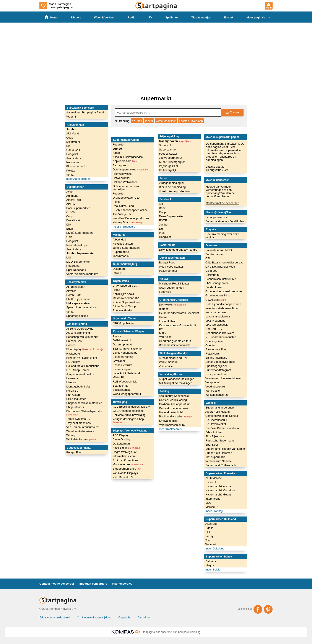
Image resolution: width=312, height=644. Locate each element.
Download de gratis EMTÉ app (178, 250)
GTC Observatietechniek (128, 411)
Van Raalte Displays (125, 473)
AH (161, 204)
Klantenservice (122, 584)
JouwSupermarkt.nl (171, 158)
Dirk (69, 146)
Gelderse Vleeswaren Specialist (179, 313)
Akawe (117, 336)
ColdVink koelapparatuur (174, 404)
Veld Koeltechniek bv (172, 425)
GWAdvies (216, 300)
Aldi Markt (73, 133)
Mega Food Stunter (171, 267)
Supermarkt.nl (121, 252)
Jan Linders (74, 158)
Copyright (125, 617)
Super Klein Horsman (219, 453)
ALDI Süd (211, 524)
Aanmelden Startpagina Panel (85, 112)
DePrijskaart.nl (122, 340)
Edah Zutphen (214, 432)
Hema (116, 290)
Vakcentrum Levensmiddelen (223, 378)
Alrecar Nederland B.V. (173, 358)
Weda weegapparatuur (127, 394)
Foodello (118, 145)
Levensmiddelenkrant (219, 316)
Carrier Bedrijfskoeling (173, 400)
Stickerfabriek (121, 390)
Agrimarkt (72, 196)
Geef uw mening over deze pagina (222, 236)
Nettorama (73, 162)
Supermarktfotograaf (218, 370)
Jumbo (71, 129)
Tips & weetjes (201, 17)
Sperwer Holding (123, 310)
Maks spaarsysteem (79, 303)
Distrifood (211, 271)
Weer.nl (71, 117)
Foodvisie (165, 292)
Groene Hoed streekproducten (224, 291)
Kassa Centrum (122, 365)
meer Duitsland (215, 548)
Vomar (70, 175)
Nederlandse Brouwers (220, 333)
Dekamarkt (119, 269)
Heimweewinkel (122, 174)
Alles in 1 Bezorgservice (128, 157)
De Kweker (172, 305)
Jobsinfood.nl (121, 256)
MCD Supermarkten (79, 262)
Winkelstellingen (81, 439)
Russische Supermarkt (220, 441)
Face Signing (127, 448)
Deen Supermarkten (172, 216)
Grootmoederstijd (218, 295)
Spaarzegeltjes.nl (216, 366)
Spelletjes (172, 17)
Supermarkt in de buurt (220, 408)
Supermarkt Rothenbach (221, 465)
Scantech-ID (120, 386)
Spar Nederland (76, 270)
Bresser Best (74, 341)
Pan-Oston (73, 395)
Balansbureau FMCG (219, 250)
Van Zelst (165, 337)
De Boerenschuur (216, 420)
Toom (209, 540)
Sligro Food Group (124, 306)
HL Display (73, 362)
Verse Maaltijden (166, 121)
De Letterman (121, 444)
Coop (70, 138)
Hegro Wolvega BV (125, 452)
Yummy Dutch (127, 222)
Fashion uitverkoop (191, 121)
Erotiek (229, 17)
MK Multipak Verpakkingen (176, 383)
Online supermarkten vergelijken (126, 188)
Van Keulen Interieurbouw (82, 427)
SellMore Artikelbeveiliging (129, 415)
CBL (208, 258)
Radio (132, 17)
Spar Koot (212, 445)
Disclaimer (144, 617)
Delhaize (211, 561)
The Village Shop (123, 214)
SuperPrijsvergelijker (172, 162)
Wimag (71, 435)
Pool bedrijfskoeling (176, 416)
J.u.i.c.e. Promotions (125, 460)
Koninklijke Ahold (123, 294)
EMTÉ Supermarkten (79, 233)
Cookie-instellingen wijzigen (94, 617)
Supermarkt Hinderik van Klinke (225, 449)
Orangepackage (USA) (127, 198)
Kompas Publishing (189, 632)
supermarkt (156, 98)
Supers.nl (165, 145)
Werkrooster (213, 391)
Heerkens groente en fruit (175, 341)
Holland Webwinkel (125, 182)
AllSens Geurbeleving (80, 329)
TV (150, 17)
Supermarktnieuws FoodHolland (225, 221)
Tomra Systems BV (78, 419)
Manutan (72, 382)
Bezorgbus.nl (121, 165)
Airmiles (71, 291)
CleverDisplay (121, 439)
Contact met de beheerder (222, 203)
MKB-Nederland (215, 321)
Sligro (163, 333)
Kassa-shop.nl (122, 369)
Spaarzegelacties (77, 316)
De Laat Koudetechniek (174, 408)
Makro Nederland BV (126, 298)
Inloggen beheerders (93, 584)
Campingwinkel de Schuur (222, 416)
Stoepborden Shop (127, 469)
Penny (209, 536)
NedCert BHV (214, 329)
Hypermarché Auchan (219, 486)
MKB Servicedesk (217, 325)
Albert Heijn (74, 200)
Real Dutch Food (123, 206)
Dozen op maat (122, 344)
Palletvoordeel (168, 271)
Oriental (210, 345)
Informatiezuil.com (124, 456)
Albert (116, 153)
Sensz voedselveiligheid (220, 362)
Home (51, 17)
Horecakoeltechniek (171, 412)
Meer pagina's (259, 18)
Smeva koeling (168, 421)
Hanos (163, 317)
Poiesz (71, 171)
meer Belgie (213, 570)
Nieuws (76, 17)
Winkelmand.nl (168, 362)
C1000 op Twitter (124, 323)
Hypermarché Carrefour (220, 490)
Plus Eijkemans (215, 436)
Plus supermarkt (76, 166)
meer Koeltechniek (171, 429)
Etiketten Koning (123, 357)
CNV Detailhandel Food (220, 267)
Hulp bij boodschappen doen (223, 304)
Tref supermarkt (215, 457)
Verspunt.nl (212, 382)
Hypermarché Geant (218, 494)
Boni (162, 208)
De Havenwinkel (216, 424)
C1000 (70, 212)
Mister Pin (119, 377)
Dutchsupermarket (131, 169)
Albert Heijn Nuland (218, 412)
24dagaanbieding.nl (171, 183)
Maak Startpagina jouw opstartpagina (56, 6)
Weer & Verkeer (104, 17)
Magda (210, 565)
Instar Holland (168, 321)
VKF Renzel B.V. (123, 477)
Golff (69, 237)
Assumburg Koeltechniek (175, 396)
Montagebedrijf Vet (78, 387)
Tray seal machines (78, 423)
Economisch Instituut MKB (222, 279)
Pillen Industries (76, 399)
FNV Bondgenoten (217, 283)
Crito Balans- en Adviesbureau (224, 262)
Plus (162, 233)
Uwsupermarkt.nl (216, 374)
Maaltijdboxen (175, 141)
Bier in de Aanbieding (172, 187)
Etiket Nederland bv (125, 353)
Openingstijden (215, 341)
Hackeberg (73, 354)
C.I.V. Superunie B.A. (126, 286)
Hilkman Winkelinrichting (82, 358)
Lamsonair (73, 378)
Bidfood (164, 309)
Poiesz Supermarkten (126, 302)
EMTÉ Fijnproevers (78, 299)
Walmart (211, 544)
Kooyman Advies (216, 312)
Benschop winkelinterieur (82, 337)
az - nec (137, 121)
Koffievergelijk (168, 170)
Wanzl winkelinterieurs (80, 431)
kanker (149, 121)
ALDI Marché (214, 478)
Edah (70, 229)
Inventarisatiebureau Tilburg (223, 308)
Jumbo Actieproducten (174, 191)
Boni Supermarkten (78, 208)
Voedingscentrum (216, 387)
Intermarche (213, 499)
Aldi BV (71, 204)
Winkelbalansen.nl (217, 395)
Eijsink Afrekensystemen (128, 349)
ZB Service (166, 366)
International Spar (77, 245)
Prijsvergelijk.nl (168, 166)
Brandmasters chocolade (175, 345)
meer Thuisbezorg (124, 227)
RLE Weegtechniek (125, 382)
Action (70, 192)
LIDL (208, 503)
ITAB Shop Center (78, 370)
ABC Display (121, 435)
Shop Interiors (75, 407)
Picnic (116, 202)
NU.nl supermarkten (172, 288)
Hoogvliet (72, 154)
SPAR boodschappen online (130, 210)
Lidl (68, 257)
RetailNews (213, 354)
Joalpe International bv (80, 374)
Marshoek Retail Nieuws (174, 284)
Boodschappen (215, 254)
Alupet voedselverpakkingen (177, 379)
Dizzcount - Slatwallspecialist (84, 413)
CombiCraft (73, 295)
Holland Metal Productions (83, 366)
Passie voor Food (216, 349)
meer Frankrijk (214, 511)
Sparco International (82, 307)
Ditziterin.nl (212, 275)
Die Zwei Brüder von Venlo (222, 428)
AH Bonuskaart (76, 287)
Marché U (211, 507)
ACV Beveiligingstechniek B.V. (132, 407)
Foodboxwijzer (168, 154)
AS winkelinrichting (78, 333)
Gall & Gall (73, 150)
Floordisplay (85, 349)
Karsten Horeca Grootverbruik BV (178, 327)
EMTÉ (163, 220)
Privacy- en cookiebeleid (55, 617)
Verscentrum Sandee (219, 461)
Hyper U (211, 482)
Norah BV (72, 391)
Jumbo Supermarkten (81, 253)
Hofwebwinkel (121, 178)
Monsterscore (128, 464)
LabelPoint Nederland (126, 373)
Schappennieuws (216, 217)
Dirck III (117, 273)
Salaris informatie (216, 358)
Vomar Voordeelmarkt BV (82, 274)
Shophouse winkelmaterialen (84, 403)
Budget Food (74, 452)
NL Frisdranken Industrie (221, 337)
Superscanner (168, 150)
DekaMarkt (73, 142)
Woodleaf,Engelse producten (131, 218)
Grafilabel (119, 361)
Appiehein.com (126, 161)
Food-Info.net (214, 287)
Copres (71, 345)
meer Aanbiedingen (78, 179)
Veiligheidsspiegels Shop (128, 421)
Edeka (209, 528)
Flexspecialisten (123, 244)
